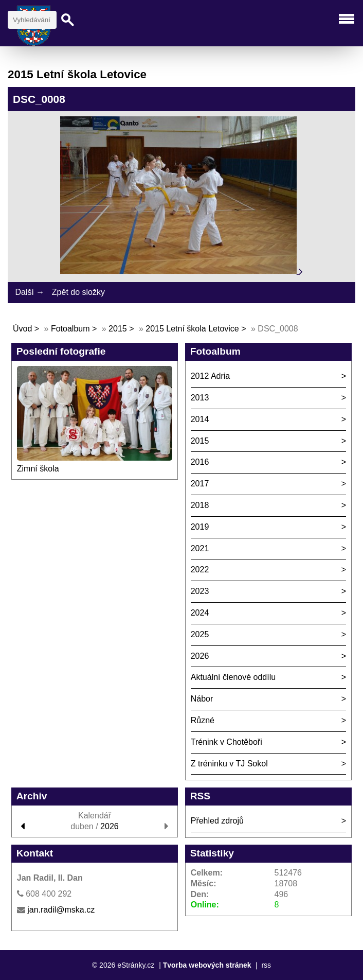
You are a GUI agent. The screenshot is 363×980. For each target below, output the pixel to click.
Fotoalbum (70, 329)
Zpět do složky (78, 292)
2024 (200, 613)
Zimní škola (38, 469)
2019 (200, 527)
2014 (200, 419)
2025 (200, 634)
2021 (200, 548)
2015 (118, 329)
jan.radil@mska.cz (61, 910)
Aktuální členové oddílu (233, 677)
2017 (200, 484)
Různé (203, 720)
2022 (200, 570)
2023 (200, 591)
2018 (200, 505)
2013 (200, 398)
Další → (30, 292)
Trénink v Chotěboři (226, 742)
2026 (200, 656)
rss (266, 965)
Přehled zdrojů (217, 821)
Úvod (22, 329)
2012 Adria (211, 376)
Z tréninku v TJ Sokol (229, 764)
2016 (200, 462)
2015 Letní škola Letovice (192, 329)
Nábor (202, 699)
